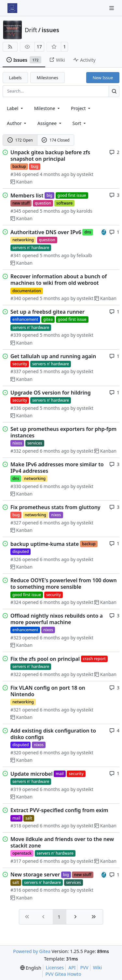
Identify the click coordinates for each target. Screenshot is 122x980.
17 (39, 47)
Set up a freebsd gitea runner (47, 312)
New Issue (103, 78)
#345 (16, 211)
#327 (16, 523)
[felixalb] (104, 232)
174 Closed (55, 140)
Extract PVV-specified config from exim (59, 810)
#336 (16, 408)
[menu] (80, 123)
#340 (16, 298)
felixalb (84, 255)
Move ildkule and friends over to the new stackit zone (62, 842)
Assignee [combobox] (50, 123)
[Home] (12, 8)
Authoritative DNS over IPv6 (46, 232)
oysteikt (85, 174)
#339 (16, 335)
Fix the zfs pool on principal (45, 659)
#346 (16, 174)
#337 (16, 371)
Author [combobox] (17, 123)
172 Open (20, 140)
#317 (16, 861)
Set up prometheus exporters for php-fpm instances (63, 432)
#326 (16, 559)
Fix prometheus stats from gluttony (55, 507)
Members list (27, 195)
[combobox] (15, 108)
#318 (16, 826)
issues (50, 30)
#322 (16, 674)
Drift (31, 30)
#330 (16, 486)
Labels (15, 78)
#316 (16, 890)
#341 (16, 255)
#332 (16, 451)
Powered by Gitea (32, 951)
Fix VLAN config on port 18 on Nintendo (48, 691)
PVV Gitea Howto (63, 974)
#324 (16, 602)
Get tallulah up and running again (53, 356)
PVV (84, 967)
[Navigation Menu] (112, 8)
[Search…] (114, 91)
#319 (16, 789)
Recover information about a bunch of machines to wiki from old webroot (59, 280)
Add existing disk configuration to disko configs (53, 734)
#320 (16, 753)
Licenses (55, 967)
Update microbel (32, 774)
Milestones (47, 78)
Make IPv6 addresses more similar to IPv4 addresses (57, 468)
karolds (85, 211)
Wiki (98, 967)
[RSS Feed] (10, 47)
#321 (16, 710)
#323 (16, 638)
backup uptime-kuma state (45, 544)
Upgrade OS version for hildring (51, 393)
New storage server (35, 874)
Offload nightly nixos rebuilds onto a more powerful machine (57, 619)
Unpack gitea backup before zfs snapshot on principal (50, 156)
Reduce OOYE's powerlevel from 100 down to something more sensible (64, 584)
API (72, 967)
